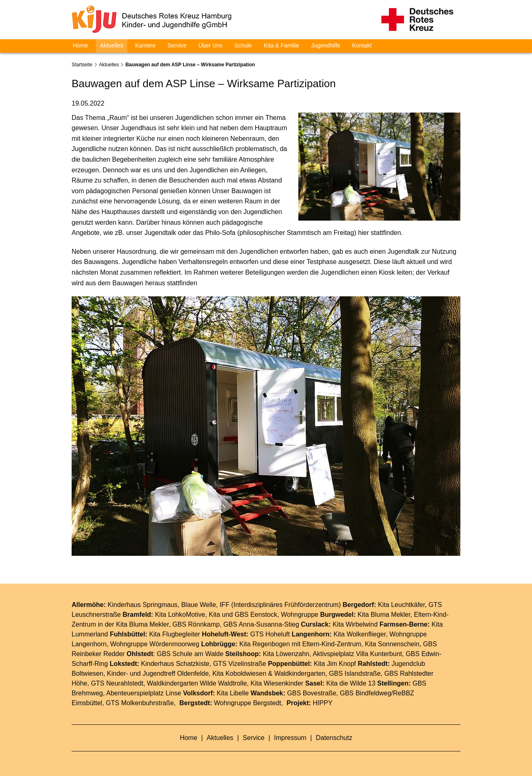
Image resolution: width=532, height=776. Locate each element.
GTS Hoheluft (270, 634)
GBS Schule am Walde (190, 654)
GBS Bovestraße (312, 693)
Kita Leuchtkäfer (401, 605)
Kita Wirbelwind (355, 624)
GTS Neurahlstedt (117, 683)
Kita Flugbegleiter (175, 634)
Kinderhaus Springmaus (143, 605)
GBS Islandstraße (355, 673)
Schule (243, 45)
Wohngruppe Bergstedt (248, 703)
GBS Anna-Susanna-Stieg (261, 624)
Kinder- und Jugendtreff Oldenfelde (158, 673)
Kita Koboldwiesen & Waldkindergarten (269, 673)
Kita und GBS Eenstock (243, 615)
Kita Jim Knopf (335, 664)
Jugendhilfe (326, 45)
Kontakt (362, 45)
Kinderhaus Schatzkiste (175, 664)
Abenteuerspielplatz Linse (144, 693)
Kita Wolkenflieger (360, 634)
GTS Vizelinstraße (240, 664)
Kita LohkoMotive (180, 615)
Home (80, 45)
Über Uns (211, 45)
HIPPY (322, 703)
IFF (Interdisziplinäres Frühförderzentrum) (280, 605)
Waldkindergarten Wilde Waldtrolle (197, 683)
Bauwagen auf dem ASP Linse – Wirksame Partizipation (190, 65)
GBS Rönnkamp (196, 624)
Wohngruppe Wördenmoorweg (155, 644)
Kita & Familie (282, 45)
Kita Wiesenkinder (277, 683)
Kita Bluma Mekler (384, 615)
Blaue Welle (199, 605)
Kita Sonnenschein (392, 644)
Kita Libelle (233, 693)
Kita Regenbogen (265, 644)
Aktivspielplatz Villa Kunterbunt (357, 654)
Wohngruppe (299, 615)
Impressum (291, 738)
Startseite (82, 65)
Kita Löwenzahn (286, 654)
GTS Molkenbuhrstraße (140, 703)
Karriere (145, 45)
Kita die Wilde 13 (351, 683)
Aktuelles (112, 45)
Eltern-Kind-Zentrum (332, 644)
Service (177, 45)
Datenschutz (334, 738)
